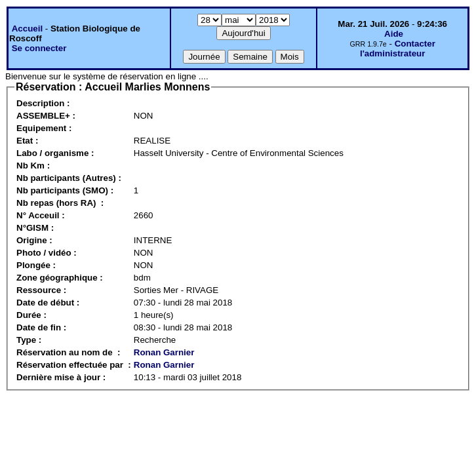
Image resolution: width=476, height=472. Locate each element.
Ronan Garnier (164, 352)
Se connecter (39, 48)
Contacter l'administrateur (398, 49)
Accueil (27, 29)
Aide (394, 34)
